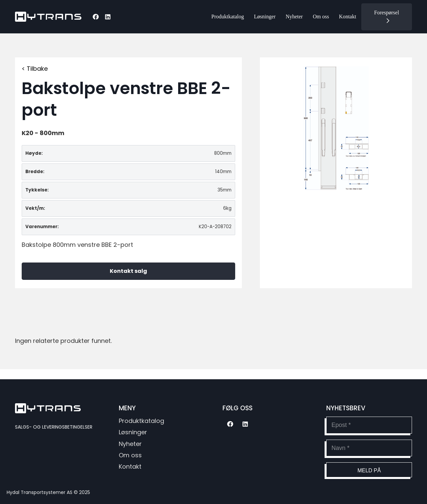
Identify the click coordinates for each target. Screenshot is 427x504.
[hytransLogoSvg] (48, 17)
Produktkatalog (141, 421)
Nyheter (130, 444)
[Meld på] (369, 470)
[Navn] (369, 448)
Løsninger (133, 432)
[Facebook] (96, 17)
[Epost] (369, 425)
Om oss (130, 455)
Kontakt (130, 466)
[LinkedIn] (108, 17)
